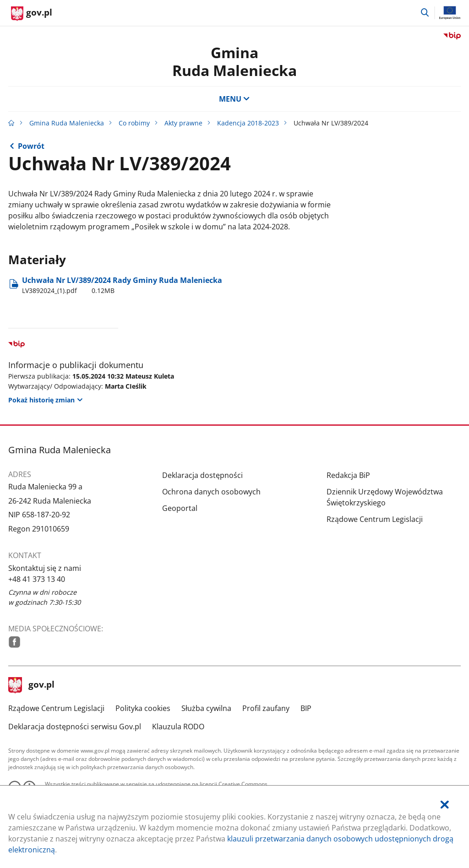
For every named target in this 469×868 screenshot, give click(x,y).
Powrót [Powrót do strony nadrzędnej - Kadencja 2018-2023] (31, 146)
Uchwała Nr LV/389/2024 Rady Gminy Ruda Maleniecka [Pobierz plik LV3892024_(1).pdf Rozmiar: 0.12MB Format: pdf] (122, 285)
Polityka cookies (143, 708)
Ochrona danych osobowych (211, 492)
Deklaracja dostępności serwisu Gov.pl (75, 727)
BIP (306, 708)
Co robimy (134, 123)
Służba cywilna (206, 708)
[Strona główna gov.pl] (32, 14)
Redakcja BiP (348, 475)
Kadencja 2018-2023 (248, 123)
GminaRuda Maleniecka (234, 61)
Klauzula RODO (178, 727)
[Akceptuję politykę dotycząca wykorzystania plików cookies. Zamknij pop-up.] (445, 805)
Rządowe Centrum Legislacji (375, 519)
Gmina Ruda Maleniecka (67, 123)
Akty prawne (183, 123)
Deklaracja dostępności (202, 475)
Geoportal (180, 508)
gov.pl (32, 685)
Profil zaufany (266, 708)
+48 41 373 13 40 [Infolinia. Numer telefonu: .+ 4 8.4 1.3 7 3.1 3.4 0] (37, 579)
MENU (234, 99)
